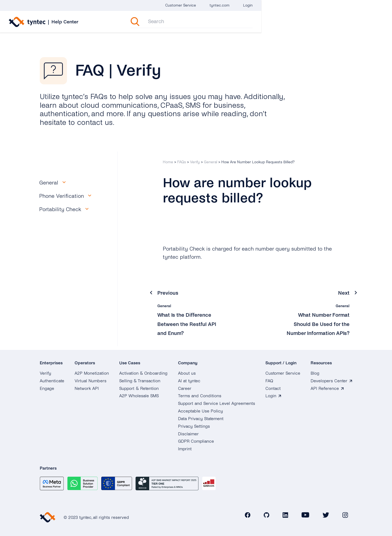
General (211, 162)
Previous (168, 293)
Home (168, 162)
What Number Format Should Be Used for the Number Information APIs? (317, 324)
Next (344, 293)
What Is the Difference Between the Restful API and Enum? (187, 324)
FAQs (182, 162)
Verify (195, 162)
